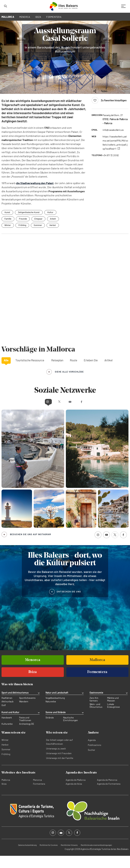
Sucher (91, 762)
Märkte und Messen (113, 712)
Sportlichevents (27, 710)
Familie (8, 231)
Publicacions (95, 757)
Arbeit (54, 231)
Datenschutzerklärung (27, 857)
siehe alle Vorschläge (69, 384)
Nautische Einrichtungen (71, 731)
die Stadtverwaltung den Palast (35, 195)
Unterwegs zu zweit (56, 761)
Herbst (54, 237)
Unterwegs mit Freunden (59, 765)
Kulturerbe (7, 736)
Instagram (35, 414)
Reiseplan (57, 372)
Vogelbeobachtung (55, 710)
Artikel (109, 372)
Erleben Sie (91, 372)
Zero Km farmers (94, 712)
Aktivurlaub (8, 714)
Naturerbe (51, 714)
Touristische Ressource (30, 372)
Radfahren (7, 710)
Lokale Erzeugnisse (113, 718)
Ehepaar (39, 231)
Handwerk (7, 730)
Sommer (39, 237)
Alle (6, 372)
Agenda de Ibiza (74, 796)
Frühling (23, 237)
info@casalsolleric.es (113, 142)
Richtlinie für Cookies (49, 857)
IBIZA (38, 17)
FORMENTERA (54, 17)
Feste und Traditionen (25, 731)
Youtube (71, 414)
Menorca (37, 792)
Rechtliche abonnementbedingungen (96, 857)
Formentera (39, 796)
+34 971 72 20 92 (111, 167)
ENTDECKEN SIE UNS (69, 604)
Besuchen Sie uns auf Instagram (30, 546)
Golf (4, 717)
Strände (50, 730)
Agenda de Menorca (107, 792)
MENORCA (25, 17)
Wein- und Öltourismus (96, 718)
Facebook (95, 414)
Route (74, 372)
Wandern (24, 714)
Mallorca (6, 792)
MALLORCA (8, 17)
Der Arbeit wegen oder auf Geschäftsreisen (59, 754)
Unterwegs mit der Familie (60, 770)
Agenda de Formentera (109, 796)
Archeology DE (27, 736)
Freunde (23, 231)
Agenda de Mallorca (76, 792)
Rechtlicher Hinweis (69, 857)
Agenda (92, 752)
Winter (8, 237)
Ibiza (4, 796)
